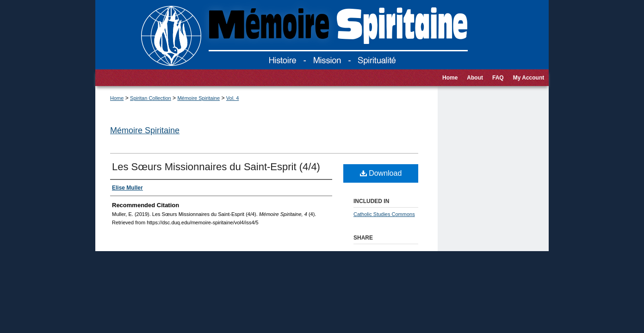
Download (381, 173)
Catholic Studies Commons (384, 214)
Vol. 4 (233, 98)
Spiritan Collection (151, 98)
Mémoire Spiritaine (198, 98)
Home (117, 98)
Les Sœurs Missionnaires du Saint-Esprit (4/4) (216, 167)
